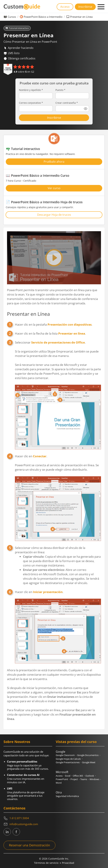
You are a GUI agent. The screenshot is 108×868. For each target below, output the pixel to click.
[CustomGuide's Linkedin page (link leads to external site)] (7, 832)
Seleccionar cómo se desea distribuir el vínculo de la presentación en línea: (58, 565)
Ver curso (54, 188)
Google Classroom (65, 755)
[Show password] (86, 109)
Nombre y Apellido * (31, 90)
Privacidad (68, 863)
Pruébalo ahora (54, 162)
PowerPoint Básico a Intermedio (43, 17)
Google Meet (89, 762)
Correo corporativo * (31, 103)
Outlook (90, 776)
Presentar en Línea (28, 314)
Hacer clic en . (58, 498)
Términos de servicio (46, 863)
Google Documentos (88, 755)
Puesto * (60, 90)
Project (74, 779)
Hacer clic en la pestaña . (54, 324)
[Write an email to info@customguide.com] (54, 824)
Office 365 (78, 776)
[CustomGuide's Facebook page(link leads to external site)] (16, 832)
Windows (94, 779)
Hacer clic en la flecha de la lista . (50, 333)
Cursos (12, 17)
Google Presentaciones (68, 762)
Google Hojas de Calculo (68, 759)
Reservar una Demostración (29, 845)
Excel (68, 776)
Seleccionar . (58, 395)
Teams (84, 779)
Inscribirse (85, 7)
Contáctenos (14, 808)
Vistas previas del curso (76, 742)
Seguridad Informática (67, 796)
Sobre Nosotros (17, 742)
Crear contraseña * (67, 103)
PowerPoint (62, 779)
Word (59, 783)
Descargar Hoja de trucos (54, 215)
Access (59, 776)
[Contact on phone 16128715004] (54, 818)
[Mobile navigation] (101, 7)
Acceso (65, 7)
